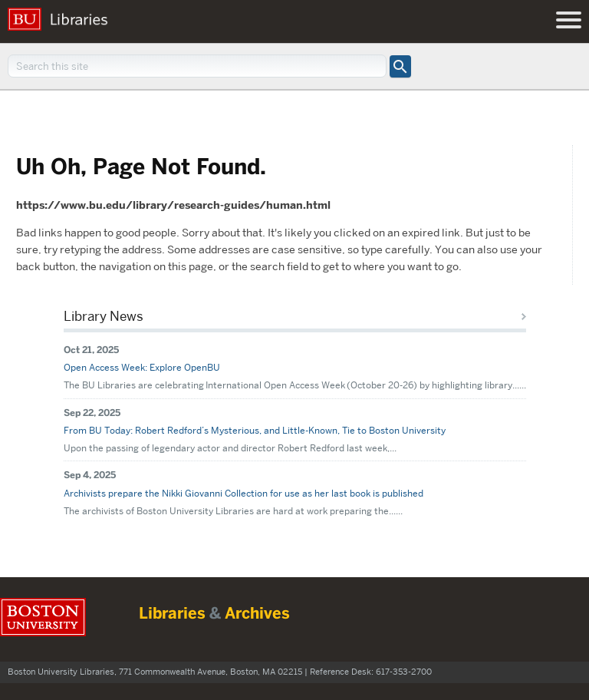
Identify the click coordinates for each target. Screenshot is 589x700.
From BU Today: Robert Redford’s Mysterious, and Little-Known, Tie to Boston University (255, 430)
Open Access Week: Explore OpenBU (142, 367)
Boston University (43, 617)
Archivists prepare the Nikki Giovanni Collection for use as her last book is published (243, 493)
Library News (104, 316)
